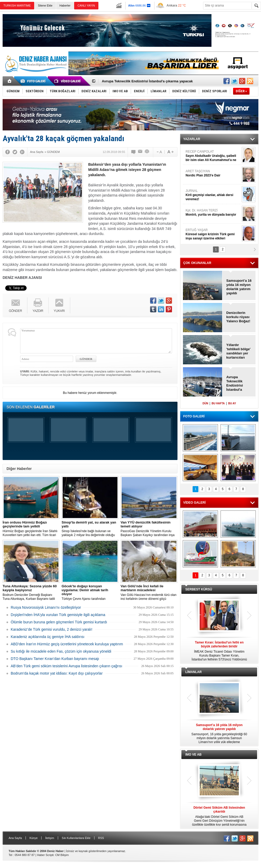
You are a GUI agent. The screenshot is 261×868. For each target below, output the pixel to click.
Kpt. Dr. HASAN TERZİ (213, 213)
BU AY (232, 403)
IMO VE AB (193, 755)
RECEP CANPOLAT (213, 156)
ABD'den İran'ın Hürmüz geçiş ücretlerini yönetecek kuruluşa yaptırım (67, 644)
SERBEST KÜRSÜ (199, 589)
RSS (101, 838)
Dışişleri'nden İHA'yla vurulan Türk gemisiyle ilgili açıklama (58, 615)
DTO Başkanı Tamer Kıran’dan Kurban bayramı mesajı (55, 659)
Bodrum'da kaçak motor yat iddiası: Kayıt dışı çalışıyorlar (57, 673)
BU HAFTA (218, 403)
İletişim (50, 838)
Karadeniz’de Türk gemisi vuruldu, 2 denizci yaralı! (52, 629)
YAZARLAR (192, 139)
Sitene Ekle (45, 5)
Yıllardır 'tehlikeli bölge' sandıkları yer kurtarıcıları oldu (238, 351)
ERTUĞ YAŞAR (213, 234)
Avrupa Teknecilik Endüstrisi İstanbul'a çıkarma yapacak (147, 81)
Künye (34, 838)
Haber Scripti (45, 855)
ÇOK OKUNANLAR (197, 263)
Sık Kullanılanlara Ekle (76, 838)
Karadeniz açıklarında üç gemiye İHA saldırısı (48, 637)
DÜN (205, 403)
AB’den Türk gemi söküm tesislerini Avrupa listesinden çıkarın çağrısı (66, 666)
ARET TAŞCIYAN (213, 173)
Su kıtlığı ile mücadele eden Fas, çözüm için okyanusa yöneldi (61, 651)
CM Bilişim (62, 855)
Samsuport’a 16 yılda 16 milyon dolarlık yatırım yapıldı (239, 287)
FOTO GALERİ (194, 416)
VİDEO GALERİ (194, 503)
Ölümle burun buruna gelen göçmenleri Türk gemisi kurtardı (59, 622)
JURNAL (213, 195)
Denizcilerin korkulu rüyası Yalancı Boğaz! (238, 317)
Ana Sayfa (15, 838)
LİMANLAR (194, 672)
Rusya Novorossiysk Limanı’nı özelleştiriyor (46, 607)
